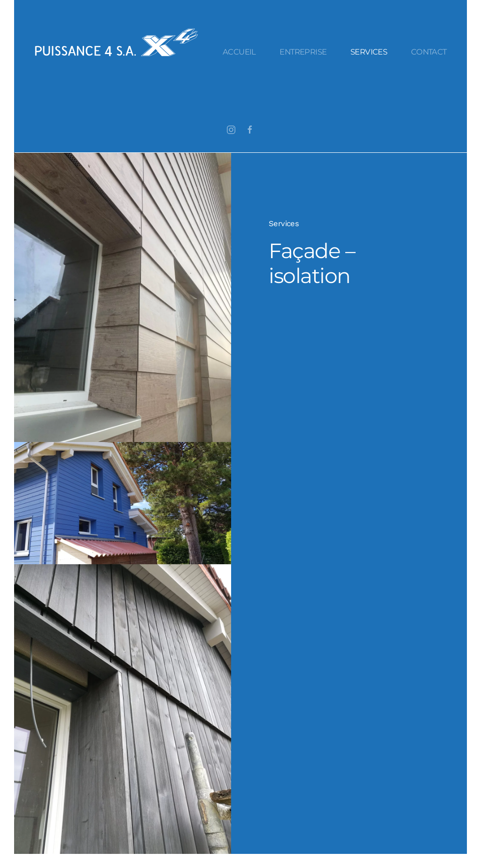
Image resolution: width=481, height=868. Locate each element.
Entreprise (303, 52)
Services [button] (369, 52)
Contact (429, 52)
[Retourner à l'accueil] (117, 42)
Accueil (239, 52)
